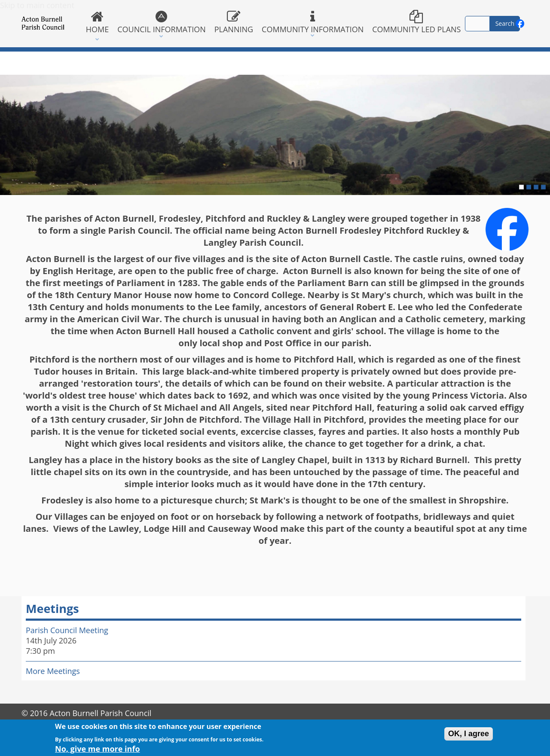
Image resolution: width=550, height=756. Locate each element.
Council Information (162, 22)
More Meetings (53, 671)
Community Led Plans (416, 22)
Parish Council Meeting (67, 630)
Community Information (313, 22)
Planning (234, 22)
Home (97, 22)
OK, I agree (469, 735)
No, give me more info (98, 750)
